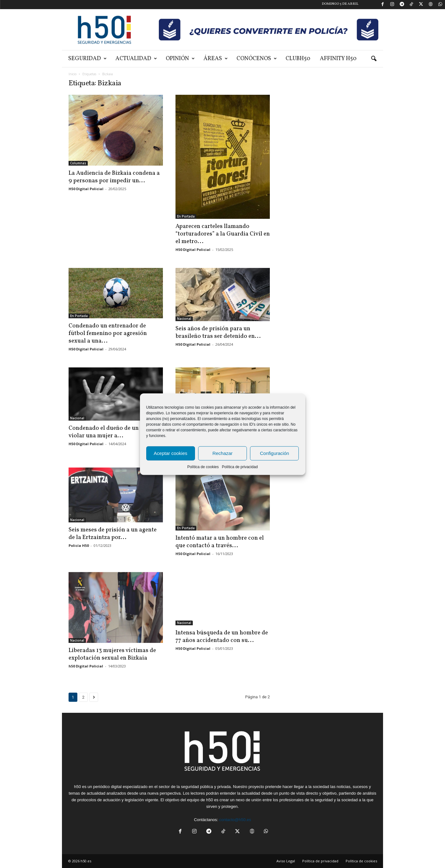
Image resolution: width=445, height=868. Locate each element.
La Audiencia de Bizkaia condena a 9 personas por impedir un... (114, 177)
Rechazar (222, 453)
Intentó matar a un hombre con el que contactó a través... (220, 542)
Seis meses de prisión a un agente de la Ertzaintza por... (113, 534)
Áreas (216, 59)
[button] (374, 59)
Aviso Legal (286, 861)
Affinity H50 (338, 59)
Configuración (275, 453)
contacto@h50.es (235, 820)
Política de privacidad (240, 467)
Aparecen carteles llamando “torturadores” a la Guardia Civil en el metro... (223, 234)
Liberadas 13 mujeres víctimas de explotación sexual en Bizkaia (112, 654)
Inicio (72, 74)
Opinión (180, 59)
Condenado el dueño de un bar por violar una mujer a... (114, 432)
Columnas (78, 163)
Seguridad (87, 59)
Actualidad (136, 59)
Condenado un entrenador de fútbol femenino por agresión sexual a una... (108, 333)
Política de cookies (203, 467)
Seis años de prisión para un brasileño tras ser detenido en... (218, 332)
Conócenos (257, 59)
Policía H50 (79, 545)
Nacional (184, 319)
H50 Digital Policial (86, 189)
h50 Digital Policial (86, 666)
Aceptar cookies (171, 453)
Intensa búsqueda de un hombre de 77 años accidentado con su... (222, 637)
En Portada (186, 216)
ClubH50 (298, 59)
